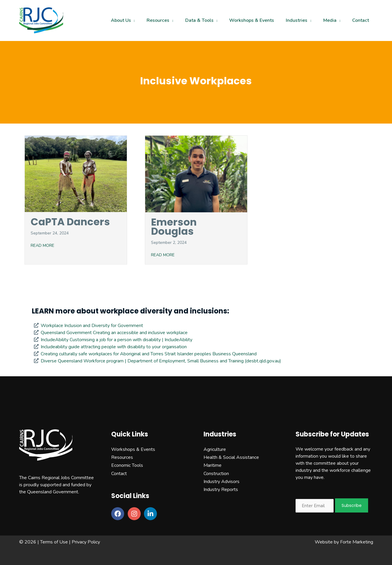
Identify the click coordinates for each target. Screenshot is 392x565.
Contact (119, 474)
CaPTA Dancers (70, 222)
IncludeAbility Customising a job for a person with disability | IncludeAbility (117, 340)
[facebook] (119, 514)
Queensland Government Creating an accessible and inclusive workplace (114, 333)
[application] (137, 20)
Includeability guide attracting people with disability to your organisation (114, 347)
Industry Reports (221, 490)
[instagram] (135, 514)
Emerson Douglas (174, 227)
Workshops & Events (133, 449)
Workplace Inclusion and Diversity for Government (92, 326)
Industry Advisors (222, 482)
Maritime (213, 465)
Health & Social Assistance (231, 457)
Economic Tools (127, 465)
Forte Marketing (357, 542)
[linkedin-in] (151, 514)
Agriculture (215, 449)
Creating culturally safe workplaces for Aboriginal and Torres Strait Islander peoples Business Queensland (149, 354)
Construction (216, 474)
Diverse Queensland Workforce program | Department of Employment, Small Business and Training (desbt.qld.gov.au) (161, 361)
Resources (122, 457)
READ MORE (42, 245)
